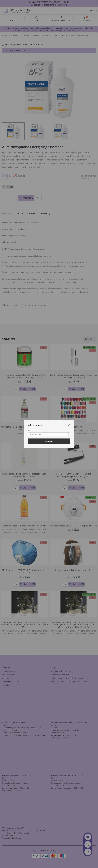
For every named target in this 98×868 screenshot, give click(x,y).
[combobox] (49, 434)
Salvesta (49, 441)
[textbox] (48, 434)
